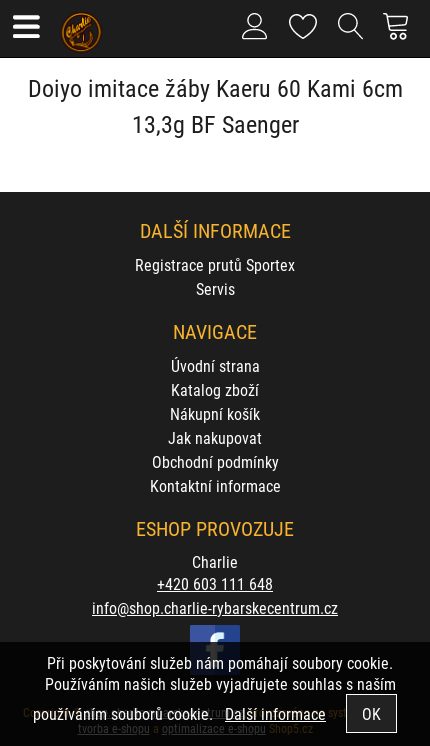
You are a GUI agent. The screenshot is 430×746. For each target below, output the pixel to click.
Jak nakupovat (215, 437)
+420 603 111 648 (215, 583)
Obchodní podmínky (215, 461)
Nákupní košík (215, 413)
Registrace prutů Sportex (215, 264)
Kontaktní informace (215, 485)
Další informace (275, 713)
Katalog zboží (215, 389)
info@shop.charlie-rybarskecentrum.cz (215, 607)
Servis (215, 288)
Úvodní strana (215, 365)
